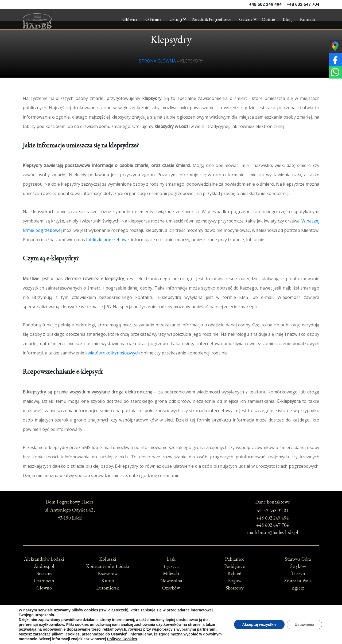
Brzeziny (44, 573)
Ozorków (171, 588)
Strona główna (157, 61)
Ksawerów (108, 573)
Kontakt (308, 19)
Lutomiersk (108, 588)
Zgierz (298, 588)
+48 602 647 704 (303, 4)
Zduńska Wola (298, 581)
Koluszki (108, 559)
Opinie (268, 19)
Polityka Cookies (171, 623)
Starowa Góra (298, 559)
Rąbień (234, 573)
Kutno (108, 581)
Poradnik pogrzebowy (211, 19)
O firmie (153, 19)
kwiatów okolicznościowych (112, 353)
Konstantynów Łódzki (108, 566)
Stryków (298, 566)
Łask (171, 559)
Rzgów (235, 581)
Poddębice (234, 566)
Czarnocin (44, 581)
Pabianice (235, 559)
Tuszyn (298, 573)
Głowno (44, 588)
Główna (130, 19)
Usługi (176, 19)
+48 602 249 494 (266, 4)
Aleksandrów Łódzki (44, 559)
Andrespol (44, 566)
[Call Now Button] (332, 614)
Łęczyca (171, 566)
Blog (287, 19)
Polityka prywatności (171, 618)
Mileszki (171, 573)
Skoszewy (235, 588)
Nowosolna (171, 581)
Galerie (246, 19)
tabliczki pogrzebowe (107, 240)
